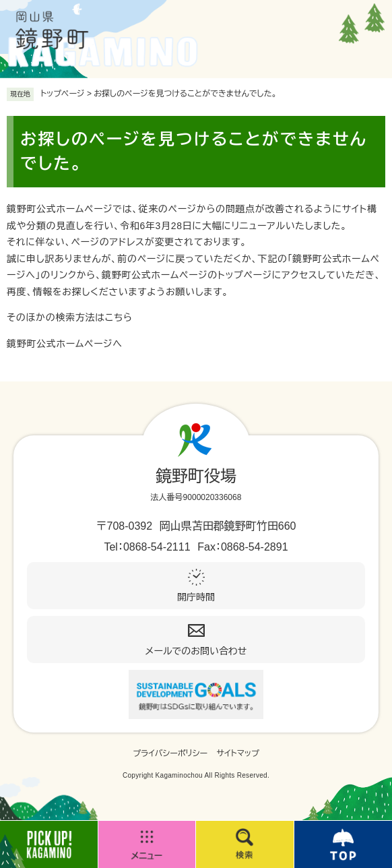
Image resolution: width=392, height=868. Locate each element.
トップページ (63, 94)
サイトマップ (238, 753)
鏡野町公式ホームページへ (65, 344)
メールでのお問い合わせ (196, 651)
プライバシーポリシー (170, 753)
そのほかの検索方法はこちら (70, 317)
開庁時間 (196, 597)
